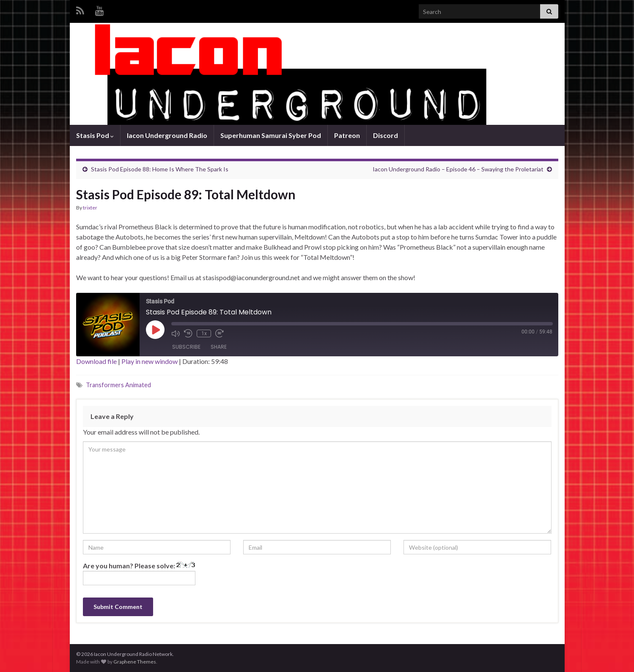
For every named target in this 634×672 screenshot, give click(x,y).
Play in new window (150, 361)
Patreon (347, 135)
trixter (90, 208)
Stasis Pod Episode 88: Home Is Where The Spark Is (160, 169)
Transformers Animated (118, 385)
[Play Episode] (155, 330)
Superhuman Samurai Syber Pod (271, 135)
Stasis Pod (95, 135)
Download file (96, 361)
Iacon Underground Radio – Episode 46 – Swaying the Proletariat (458, 169)
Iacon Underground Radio (167, 135)
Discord (386, 135)
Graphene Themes (135, 662)
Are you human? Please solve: (139, 573)
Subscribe (186, 347)
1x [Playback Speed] (204, 333)
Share (219, 347)
